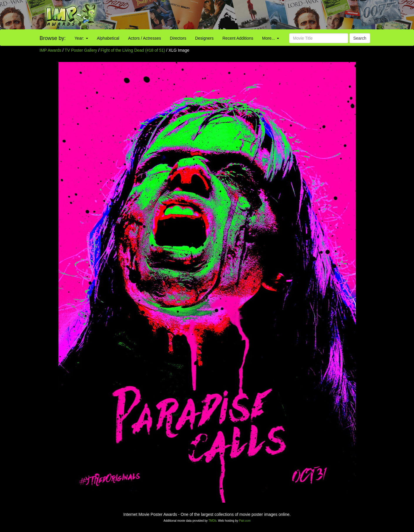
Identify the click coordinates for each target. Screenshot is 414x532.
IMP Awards (51, 50)
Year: (81, 38)
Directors (178, 38)
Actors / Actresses (145, 38)
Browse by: (53, 38)
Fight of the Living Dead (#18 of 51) (133, 50)
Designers (204, 38)
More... (270, 38)
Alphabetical (108, 38)
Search (360, 38)
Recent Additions (238, 38)
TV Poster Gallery (81, 50)
